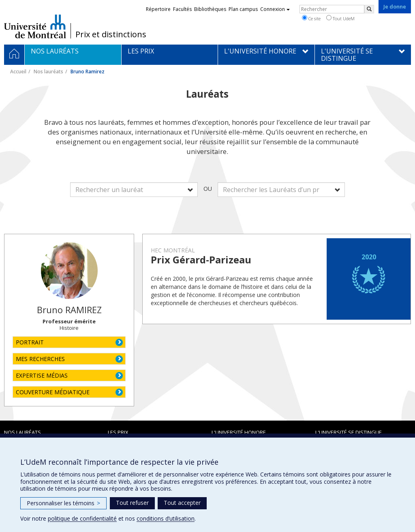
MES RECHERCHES (40, 359)
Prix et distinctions (111, 34)
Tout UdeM (340, 18)
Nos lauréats (48, 72)
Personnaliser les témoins (63, 503)
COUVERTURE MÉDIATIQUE (53, 392)
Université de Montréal (35, 26)
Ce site (311, 18)
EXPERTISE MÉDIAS (42, 375)
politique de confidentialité (82, 518)
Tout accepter (182, 503)
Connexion (275, 9)
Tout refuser (132, 503)
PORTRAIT (30, 342)
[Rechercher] (369, 9)
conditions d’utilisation (166, 518)
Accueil (18, 72)
